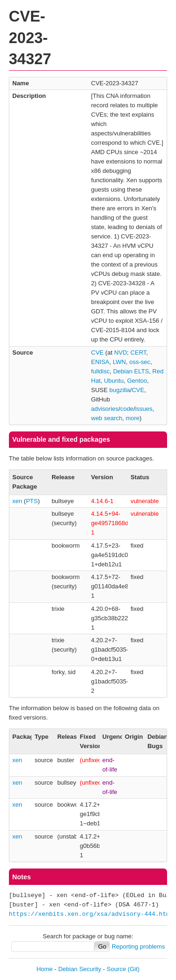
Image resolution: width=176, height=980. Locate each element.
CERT (138, 353)
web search (107, 418)
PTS (32, 501)
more (133, 418)
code (127, 409)
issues (144, 409)
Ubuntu (114, 381)
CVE (97, 353)
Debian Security (80, 969)
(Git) (134, 969)
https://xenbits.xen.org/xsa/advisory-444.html (91, 914)
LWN (119, 362)
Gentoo (137, 381)
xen (17, 501)
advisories (105, 409)
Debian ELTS (131, 371)
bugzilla (120, 390)
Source (116, 969)
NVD (120, 353)
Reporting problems (138, 947)
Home (45, 969)
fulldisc (100, 371)
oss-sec (140, 362)
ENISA (100, 362)
